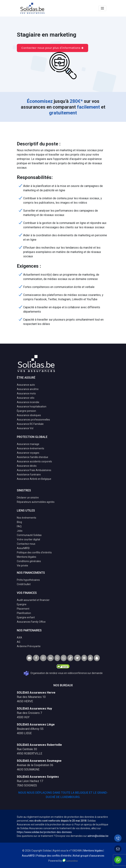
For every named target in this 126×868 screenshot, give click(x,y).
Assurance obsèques (29, 415)
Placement (23, 609)
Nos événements (27, 518)
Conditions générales (29, 561)
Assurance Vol (25, 428)
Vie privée (22, 566)
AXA (19, 638)
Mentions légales (27, 557)
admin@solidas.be (98, 836)
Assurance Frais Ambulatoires (34, 470)
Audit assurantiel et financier (33, 600)
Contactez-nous (26, 544)
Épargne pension (26, 411)
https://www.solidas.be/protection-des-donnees (44, 832)
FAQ (19, 526)
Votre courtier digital (28, 539)
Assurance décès (27, 466)
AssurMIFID (23, 548)
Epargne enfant (26, 617)
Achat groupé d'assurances (89, 856)
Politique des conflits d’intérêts (34, 552)
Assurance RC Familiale (30, 424)
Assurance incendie (28, 402)
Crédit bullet (24, 584)
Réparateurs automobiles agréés (36, 502)
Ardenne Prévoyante (29, 646)
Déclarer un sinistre (28, 498)
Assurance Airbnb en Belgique (34, 479)
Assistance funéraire (29, 475)
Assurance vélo (26, 398)
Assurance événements (31, 448)
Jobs (20, 531)
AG (19, 642)
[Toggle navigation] (102, 8)
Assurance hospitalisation (32, 407)
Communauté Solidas (29, 535)
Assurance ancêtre (28, 389)
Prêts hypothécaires (28, 580)
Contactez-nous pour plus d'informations (52, 48)
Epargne (22, 604)
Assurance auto (26, 385)
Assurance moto (26, 393)
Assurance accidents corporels (34, 461)
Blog (19, 522)
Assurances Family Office (31, 622)
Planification (24, 613)
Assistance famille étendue (32, 457)
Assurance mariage (28, 444)
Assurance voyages (28, 453)
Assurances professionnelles (33, 420)
